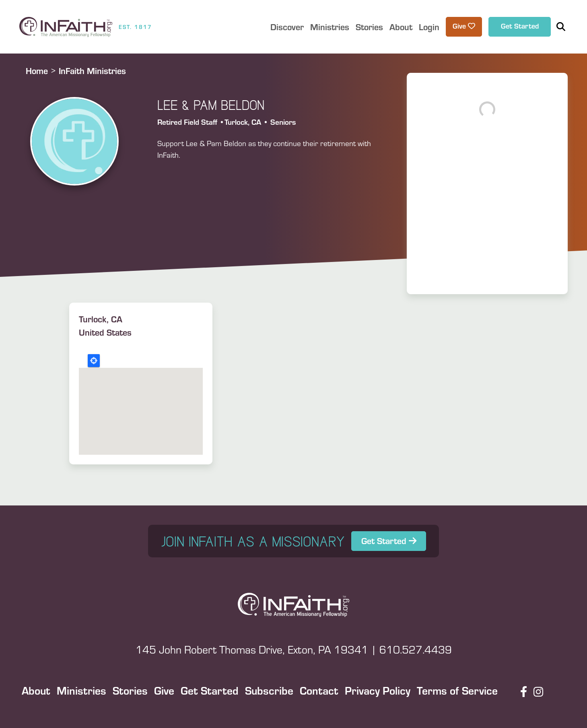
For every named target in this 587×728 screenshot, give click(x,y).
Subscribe (269, 690)
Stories (130, 690)
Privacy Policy (378, 690)
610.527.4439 (416, 649)
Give (164, 690)
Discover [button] (287, 27)
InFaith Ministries (92, 71)
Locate (94, 361)
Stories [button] (369, 27)
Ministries (81, 690)
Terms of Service (457, 690)
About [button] (401, 27)
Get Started (520, 26)
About (36, 690)
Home (37, 71)
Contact (319, 690)
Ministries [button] (330, 27)
